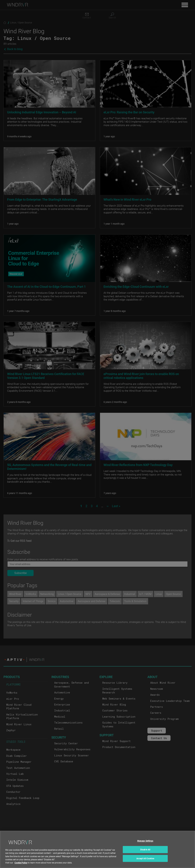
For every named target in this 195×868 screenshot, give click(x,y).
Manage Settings (145, 844)
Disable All (145, 853)
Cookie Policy (21, 866)
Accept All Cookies (145, 862)
